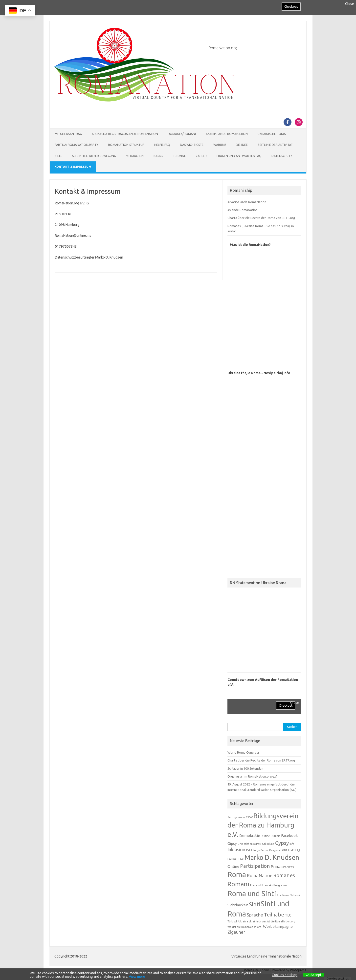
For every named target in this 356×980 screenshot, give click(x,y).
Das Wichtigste (192, 145)
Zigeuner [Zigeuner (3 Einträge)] (236, 932)
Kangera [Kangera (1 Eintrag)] (275, 850)
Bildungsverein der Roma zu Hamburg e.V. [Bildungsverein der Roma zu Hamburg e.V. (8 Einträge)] (263, 825)
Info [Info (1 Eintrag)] (292, 844)
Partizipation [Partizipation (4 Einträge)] (255, 866)
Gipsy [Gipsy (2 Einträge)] (232, 843)
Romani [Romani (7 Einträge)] (238, 884)
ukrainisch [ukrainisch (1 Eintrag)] (255, 921)
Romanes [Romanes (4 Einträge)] (284, 875)
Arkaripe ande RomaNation (247, 202)
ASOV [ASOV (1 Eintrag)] (249, 817)
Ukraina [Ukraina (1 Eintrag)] (243, 921)
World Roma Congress (244, 752)
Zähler (201, 156)
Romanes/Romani (182, 134)
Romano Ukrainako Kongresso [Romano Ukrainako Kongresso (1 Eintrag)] (268, 885)
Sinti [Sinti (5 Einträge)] (255, 904)
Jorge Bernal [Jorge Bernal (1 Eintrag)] (261, 850)
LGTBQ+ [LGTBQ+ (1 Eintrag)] (233, 859)
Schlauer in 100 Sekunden (245, 768)
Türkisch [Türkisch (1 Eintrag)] (233, 921)
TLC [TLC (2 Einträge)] (288, 915)
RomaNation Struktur (126, 145)
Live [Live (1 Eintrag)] (241, 859)
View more (137, 977)
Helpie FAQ (162, 145)
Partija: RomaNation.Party (76, 145)
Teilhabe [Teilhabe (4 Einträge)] (274, 915)
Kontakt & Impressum (73, 167)
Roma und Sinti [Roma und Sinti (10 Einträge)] (252, 894)
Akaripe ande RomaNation (227, 134)
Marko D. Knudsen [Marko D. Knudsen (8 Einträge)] (272, 857)
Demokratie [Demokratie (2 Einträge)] (250, 836)
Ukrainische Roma (272, 134)
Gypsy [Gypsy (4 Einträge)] (282, 843)
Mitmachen (135, 156)
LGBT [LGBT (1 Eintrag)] (284, 850)
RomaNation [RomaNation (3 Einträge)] (260, 875)
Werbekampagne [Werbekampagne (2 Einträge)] (278, 926)
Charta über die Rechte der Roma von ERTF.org (261, 218)
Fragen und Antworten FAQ (239, 156)
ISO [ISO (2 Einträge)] (249, 850)
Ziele (58, 156)
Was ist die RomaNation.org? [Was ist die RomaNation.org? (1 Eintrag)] (245, 927)
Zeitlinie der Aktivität (275, 145)
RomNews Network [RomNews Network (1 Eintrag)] (289, 895)
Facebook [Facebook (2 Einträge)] (289, 836)
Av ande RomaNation (243, 210)
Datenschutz (282, 156)
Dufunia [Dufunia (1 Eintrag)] (276, 836)
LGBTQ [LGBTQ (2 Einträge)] (294, 850)
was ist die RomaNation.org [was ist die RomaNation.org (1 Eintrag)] (278, 921)
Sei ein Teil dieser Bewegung (94, 156)
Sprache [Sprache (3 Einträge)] (255, 915)
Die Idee (242, 145)
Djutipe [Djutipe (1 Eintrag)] (265, 836)
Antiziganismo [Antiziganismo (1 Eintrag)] (236, 817)
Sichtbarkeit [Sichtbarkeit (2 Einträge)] (238, 905)
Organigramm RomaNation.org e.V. (252, 776)
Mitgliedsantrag (68, 134)
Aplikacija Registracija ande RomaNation (125, 134)
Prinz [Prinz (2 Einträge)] (275, 866)
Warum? (220, 145)
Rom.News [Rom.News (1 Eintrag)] (287, 867)
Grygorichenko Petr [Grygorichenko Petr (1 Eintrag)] (249, 844)
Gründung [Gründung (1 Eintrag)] (268, 844)
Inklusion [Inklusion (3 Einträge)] (236, 849)
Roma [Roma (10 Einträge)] (237, 875)
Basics (158, 156)
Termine (179, 156)
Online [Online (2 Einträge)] (233, 866)
